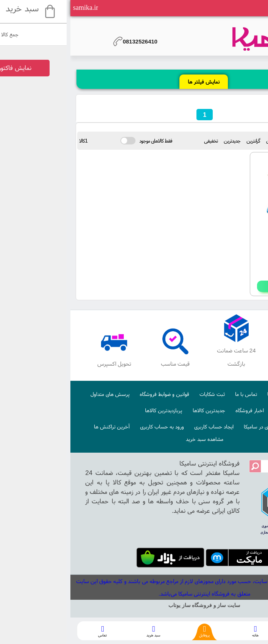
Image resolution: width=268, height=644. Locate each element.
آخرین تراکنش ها (41, 427)
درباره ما (205, 394)
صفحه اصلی (236, 394)
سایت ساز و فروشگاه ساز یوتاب (134, 605)
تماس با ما (176, 394)
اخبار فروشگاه (179, 410)
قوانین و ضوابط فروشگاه (94, 394)
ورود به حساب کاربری (92, 427)
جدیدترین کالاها (139, 410)
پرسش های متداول (40, 394)
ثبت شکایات (142, 394)
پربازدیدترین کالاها (93, 410)
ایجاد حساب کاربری (143, 427)
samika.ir (15, 8)
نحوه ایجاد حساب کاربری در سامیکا (209, 427)
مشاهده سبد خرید (134, 439)
